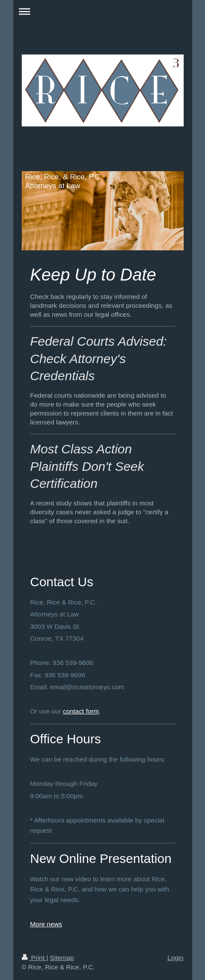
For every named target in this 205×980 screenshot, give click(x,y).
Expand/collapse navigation (103, 11)
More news (46, 924)
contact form (81, 711)
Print (34, 958)
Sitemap (62, 958)
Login (176, 958)
